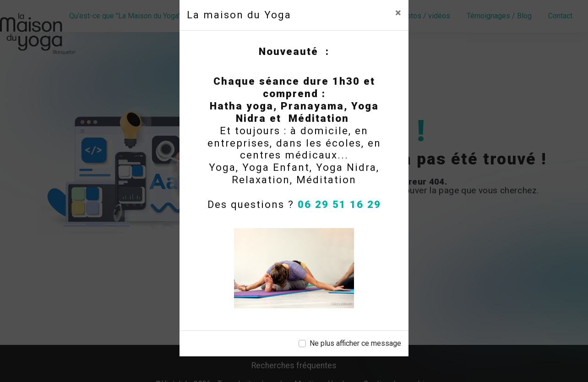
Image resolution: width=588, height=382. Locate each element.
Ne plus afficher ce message (355, 343)
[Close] (398, 13)
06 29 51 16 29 (339, 204)
